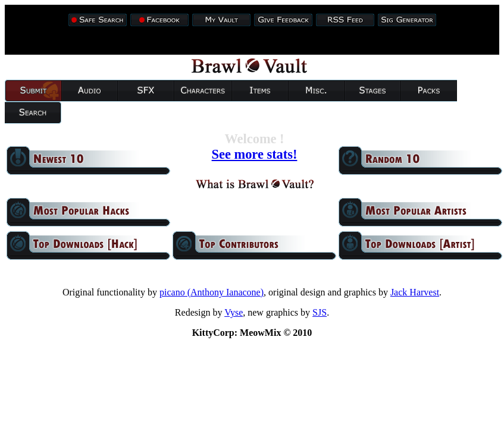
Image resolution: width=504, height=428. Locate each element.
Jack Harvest (415, 292)
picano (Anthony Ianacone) (212, 292)
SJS (320, 312)
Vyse (234, 312)
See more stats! (255, 154)
